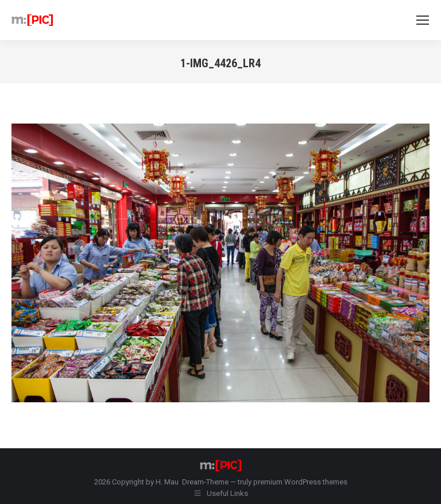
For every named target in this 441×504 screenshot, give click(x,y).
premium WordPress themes (300, 482)
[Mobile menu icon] (423, 20)
